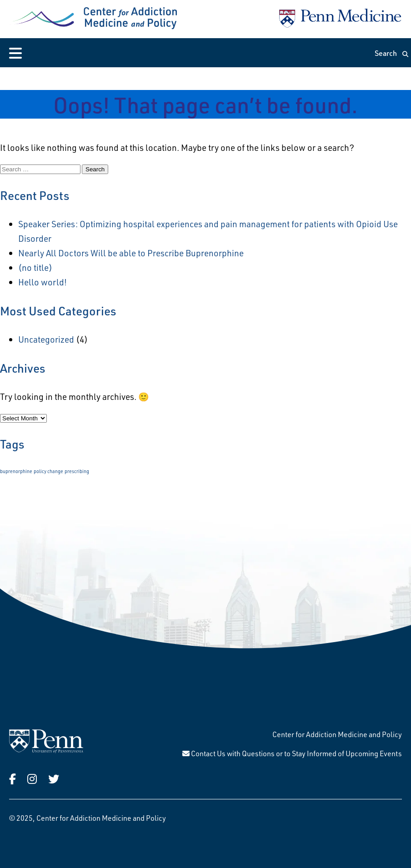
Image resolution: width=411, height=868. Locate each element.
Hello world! (43, 282)
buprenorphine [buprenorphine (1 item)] (16, 471)
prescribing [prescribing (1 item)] (77, 471)
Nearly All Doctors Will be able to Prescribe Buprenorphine (131, 253)
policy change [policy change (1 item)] (48, 471)
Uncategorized (46, 339)
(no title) (35, 267)
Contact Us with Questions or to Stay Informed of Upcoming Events (292, 753)
